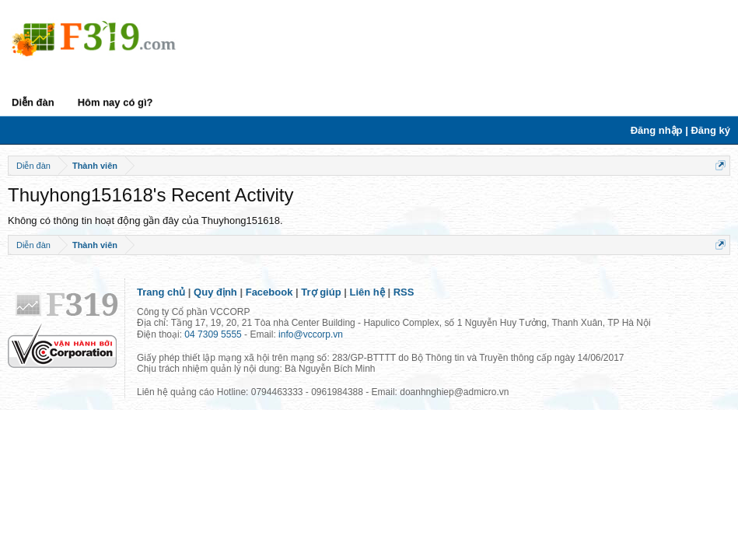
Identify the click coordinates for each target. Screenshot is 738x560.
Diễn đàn (33, 102)
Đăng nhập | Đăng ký (680, 130)
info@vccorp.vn (311, 334)
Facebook (269, 292)
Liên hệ (367, 292)
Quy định (215, 292)
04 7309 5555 (213, 334)
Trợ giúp (321, 292)
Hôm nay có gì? (115, 102)
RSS (404, 292)
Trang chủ (161, 292)
